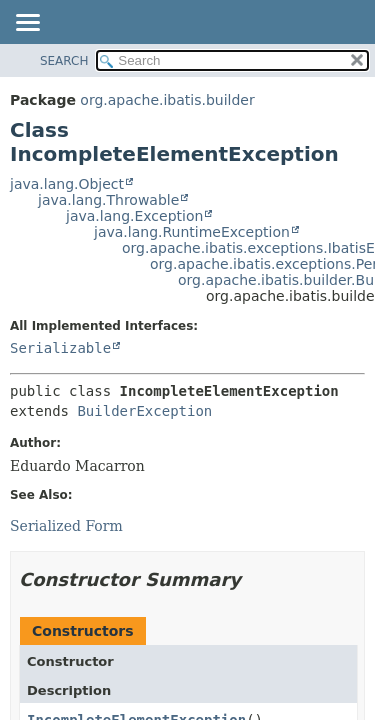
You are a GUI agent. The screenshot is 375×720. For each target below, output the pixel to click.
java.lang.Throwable (108, 200)
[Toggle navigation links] (27, 24)
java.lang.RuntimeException (192, 232)
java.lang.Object (67, 184)
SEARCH (64, 61)
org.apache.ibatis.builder (167, 100)
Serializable (60, 348)
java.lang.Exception (134, 216)
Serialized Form (66, 526)
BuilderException (144, 411)
